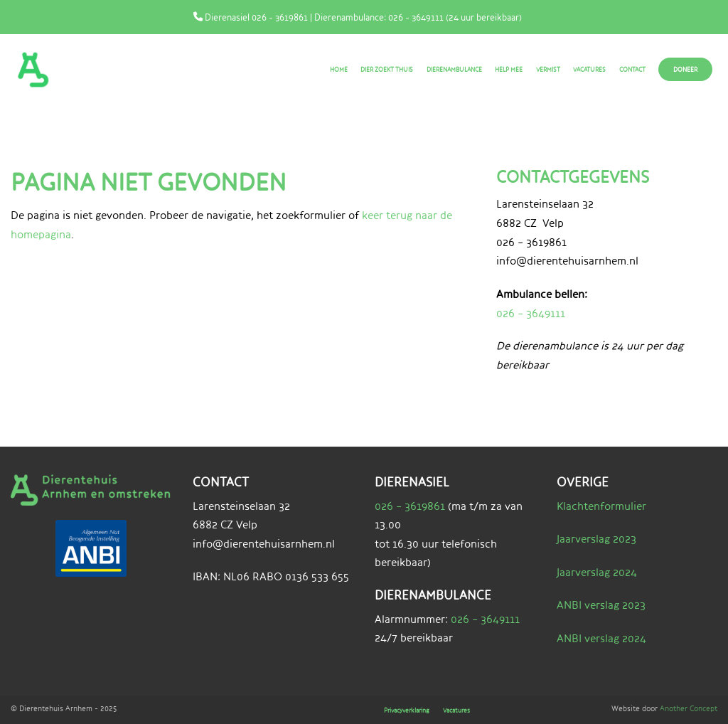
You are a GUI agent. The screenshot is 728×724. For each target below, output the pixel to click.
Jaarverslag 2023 (596, 539)
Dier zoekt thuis (387, 69)
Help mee (509, 69)
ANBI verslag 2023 (601, 605)
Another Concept (689, 708)
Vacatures (589, 69)
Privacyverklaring (407, 710)
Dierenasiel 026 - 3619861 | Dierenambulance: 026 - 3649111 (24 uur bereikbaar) (358, 17)
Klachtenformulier (601, 506)
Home (339, 69)
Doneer (685, 69)
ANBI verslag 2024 (601, 638)
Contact (632, 69)
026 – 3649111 (531, 313)
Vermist (548, 69)
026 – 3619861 (410, 506)
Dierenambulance (454, 69)
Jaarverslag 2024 (597, 572)
